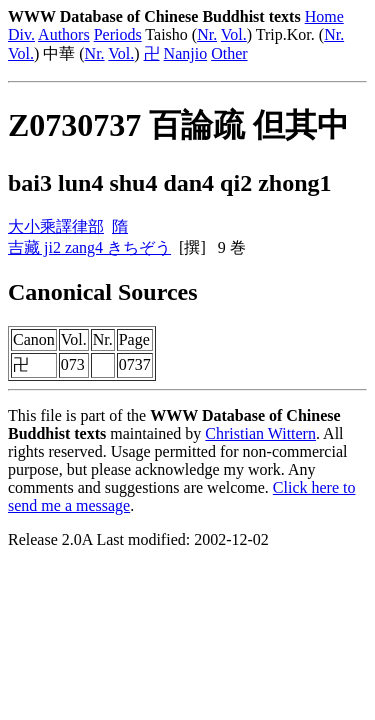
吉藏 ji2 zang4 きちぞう (89, 247)
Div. (21, 34)
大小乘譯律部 (56, 226)
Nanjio (186, 53)
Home (324, 16)
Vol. (234, 34)
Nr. (207, 34)
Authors (64, 34)
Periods (118, 34)
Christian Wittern (260, 433)
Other (229, 53)
